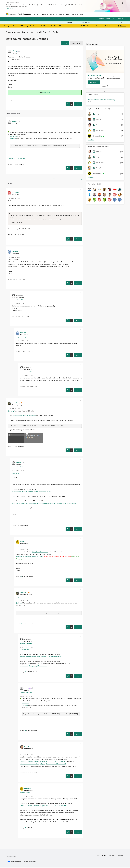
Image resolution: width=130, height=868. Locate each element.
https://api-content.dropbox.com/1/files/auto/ (30, 557)
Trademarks (120, 856)
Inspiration (44, 14)
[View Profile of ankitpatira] (15, 403)
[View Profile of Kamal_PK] (15, 252)
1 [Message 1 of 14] (13, 100)
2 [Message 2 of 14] (13, 447)
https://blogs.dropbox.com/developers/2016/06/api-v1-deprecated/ (40, 657)
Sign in (108, 19)
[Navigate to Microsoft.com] (11, 14)
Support (82, 14)
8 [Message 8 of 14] (25, 672)
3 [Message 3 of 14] (17, 526)
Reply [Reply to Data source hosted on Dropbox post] (78, 104)
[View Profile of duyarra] (26, 747)
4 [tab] (106, 86)
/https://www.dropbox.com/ (40, 552)
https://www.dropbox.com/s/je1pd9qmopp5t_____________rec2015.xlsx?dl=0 (43, 762)
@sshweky (13, 139)
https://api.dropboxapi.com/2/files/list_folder (33, 666)
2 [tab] (103, 86)
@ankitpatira (13, 137)
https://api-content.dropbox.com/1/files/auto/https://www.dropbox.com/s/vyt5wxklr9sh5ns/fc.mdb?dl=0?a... (44, 504)
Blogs (67, 14)
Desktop (57, 32)
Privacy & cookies (101, 856)
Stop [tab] (108, 86)
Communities (59, 14)
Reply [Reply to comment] (78, 168)
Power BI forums (13, 32)
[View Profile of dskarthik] (23, 542)
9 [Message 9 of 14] (21, 577)
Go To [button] (120, 19)
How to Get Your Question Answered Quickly (101, 100)
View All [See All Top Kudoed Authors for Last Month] (91, 177)
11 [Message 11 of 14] (18, 317)
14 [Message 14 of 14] (13, 235)
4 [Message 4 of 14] (21, 623)
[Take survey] (94, 82)
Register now (122, 26)
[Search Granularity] (73, 23)
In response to (14, 126)
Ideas (51, 14)
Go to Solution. (47, 93)
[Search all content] (102, 23)
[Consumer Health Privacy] (29, 862)
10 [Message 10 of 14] (13, 280)
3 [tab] (105, 86)
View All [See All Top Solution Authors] (91, 140)
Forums (36, 14)
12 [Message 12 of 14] (22, 352)
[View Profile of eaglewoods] (28, 789)
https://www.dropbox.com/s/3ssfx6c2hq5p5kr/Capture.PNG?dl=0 (31, 492)
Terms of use (111, 856)
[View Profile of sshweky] (15, 51)
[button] (65, 43)
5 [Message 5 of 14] (13, 164)
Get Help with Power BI (41, 32)
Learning (74, 14)
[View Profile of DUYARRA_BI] (16, 192)
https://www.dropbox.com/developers (24, 416)
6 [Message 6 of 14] (25, 773)
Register (101, 19)
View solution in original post (16, 158)
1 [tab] (102, 86)
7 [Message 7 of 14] (25, 828)
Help (114, 19)
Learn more (9, 9)
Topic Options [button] (76, 43)
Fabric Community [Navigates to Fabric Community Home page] (25, 14)
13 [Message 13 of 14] (26, 387)
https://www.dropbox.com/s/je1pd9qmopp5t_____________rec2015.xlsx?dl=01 (43, 764)
